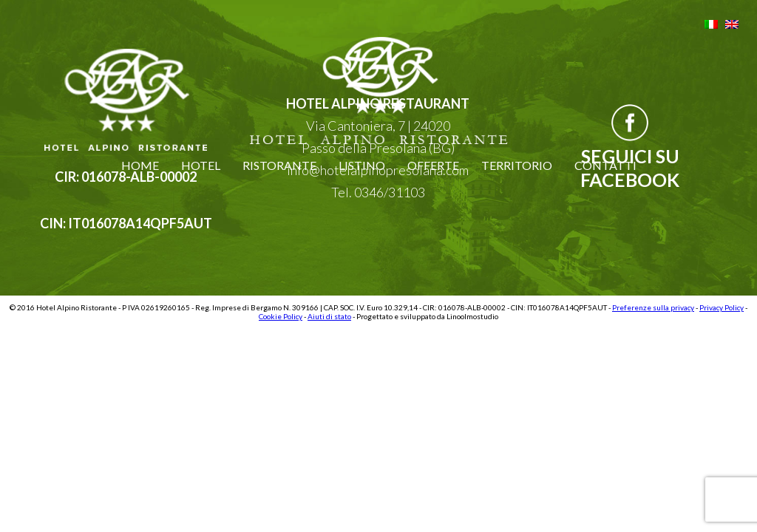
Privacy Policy (722, 307)
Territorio (517, 165)
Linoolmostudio (472, 316)
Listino (362, 165)
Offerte (433, 165)
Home (140, 165)
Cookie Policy (281, 316)
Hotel (201, 165)
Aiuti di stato (329, 316)
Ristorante (279, 165)
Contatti (605, 165)
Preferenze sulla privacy (653, 307)
